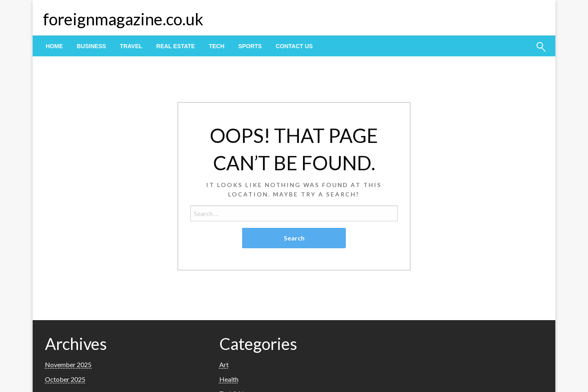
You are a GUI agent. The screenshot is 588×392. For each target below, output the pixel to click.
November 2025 (68, 364)
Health (229, 379)
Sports (250, 46)
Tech (216, 46)
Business (91, 46)
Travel (131, 46)
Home (54, 46)
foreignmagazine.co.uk (123, 19)
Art (224, 364)
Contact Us (294, 46)
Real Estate (176, 46)
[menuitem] (54, 46)
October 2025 (65, 379)
